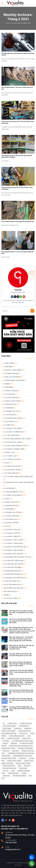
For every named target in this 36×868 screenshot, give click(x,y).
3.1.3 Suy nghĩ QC (10, 415)
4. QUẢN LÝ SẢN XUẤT (11, 502)
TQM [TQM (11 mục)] (13, 771)
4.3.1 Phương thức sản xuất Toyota (17, 557)
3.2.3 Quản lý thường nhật (14, 432)
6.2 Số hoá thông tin (11, 581)
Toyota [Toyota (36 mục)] (5, 771)
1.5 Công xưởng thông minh (14, 380)
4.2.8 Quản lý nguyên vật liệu (15, 547)
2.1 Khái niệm (8, 387)
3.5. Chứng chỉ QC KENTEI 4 (13, 495)
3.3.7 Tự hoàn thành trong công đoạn (18, 477)
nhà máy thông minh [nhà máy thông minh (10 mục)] (25, 748)
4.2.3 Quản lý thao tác (12, 530)
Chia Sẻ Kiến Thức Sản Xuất (13, 588)
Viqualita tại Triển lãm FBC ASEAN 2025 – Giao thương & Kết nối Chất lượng (21, 672)
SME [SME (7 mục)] (19, 766)
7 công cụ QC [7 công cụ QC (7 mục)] (12, 724)
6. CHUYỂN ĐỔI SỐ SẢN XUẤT (13, 574)
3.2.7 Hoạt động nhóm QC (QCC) (15, 446)
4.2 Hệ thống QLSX (10, 519)
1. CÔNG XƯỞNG (9, 363)
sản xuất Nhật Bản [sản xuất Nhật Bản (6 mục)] (9, 768)
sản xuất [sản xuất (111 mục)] (27, 766)
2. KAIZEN (7, 384)
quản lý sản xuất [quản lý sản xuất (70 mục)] (9, 766)
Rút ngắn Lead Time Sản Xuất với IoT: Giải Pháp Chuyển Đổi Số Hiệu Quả (21, 700)
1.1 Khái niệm (8, 367)
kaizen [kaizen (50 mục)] (5, 743)
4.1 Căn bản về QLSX (11, 505)
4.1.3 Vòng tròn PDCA (11, 516)
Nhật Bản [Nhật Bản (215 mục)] (15, 751)
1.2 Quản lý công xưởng (12, 370)
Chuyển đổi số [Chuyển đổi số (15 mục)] (24, 726)
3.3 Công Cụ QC (9, 452)
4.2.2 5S (6, 526)
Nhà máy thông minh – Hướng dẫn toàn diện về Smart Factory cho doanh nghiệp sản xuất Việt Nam (21, 639)
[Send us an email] (18, 297)
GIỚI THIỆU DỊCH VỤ (10, 591)
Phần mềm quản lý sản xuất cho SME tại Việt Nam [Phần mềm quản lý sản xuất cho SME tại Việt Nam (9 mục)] (17, 757)
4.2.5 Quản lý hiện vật (12, 536)
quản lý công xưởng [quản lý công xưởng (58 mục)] (23, 763)
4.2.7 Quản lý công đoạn (13, 543)
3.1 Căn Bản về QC (10, 404)
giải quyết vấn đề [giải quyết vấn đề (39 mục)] (13, 738)
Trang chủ (9, 23)
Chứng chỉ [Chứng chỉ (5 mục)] (18, 729)
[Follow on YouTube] (24, 297)
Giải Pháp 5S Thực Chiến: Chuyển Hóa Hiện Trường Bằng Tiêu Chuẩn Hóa (21, 613)
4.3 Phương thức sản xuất (13, 554)
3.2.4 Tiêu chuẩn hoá (11, 435)
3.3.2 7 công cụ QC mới (12, 459)
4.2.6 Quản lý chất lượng (13, 540)
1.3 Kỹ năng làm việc (11, 373)
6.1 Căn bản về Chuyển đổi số (14, 578)
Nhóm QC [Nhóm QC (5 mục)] (6, 751)
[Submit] (32, 311)
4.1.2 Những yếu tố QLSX (12, 512)
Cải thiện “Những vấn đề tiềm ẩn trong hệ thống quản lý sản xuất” (21, 655)
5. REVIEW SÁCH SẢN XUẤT (12, 571)
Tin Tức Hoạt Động (11, 598)
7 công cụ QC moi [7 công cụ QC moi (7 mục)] (26, 724)
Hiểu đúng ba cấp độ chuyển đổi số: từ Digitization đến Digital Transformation (22, 647)
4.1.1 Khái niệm (8, 509)
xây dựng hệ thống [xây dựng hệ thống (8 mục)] (19, 776)
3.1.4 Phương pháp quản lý (13, 418)
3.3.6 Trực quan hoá (11, 473)
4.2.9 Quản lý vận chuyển (13, 550)
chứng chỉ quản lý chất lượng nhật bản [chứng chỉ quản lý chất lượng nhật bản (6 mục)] (16, 732)
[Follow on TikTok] (15, 297)
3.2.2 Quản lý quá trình (12, 428)
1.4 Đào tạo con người (12, 377)
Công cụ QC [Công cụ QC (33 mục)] (23, 734)
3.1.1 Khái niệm (8, 408)
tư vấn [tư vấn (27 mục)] (24, 773)
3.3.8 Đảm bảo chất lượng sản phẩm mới (19, 482)
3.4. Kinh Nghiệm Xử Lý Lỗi (13, 492)
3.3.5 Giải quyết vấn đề (12, 470)
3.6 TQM (6, 499)
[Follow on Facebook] (12, 297)
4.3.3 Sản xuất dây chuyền (13, 564)
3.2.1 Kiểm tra (8, 425)
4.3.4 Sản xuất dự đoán (12, 567)
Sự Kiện (6, 595)
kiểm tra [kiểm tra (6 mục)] (14, 743)
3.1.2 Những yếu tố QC (12, 411)
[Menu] (3, 3)
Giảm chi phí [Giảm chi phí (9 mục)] (26, 738)
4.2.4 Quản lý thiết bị (11, 533)
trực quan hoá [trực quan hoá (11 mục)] (13, 773)
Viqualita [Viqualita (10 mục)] (6, 776)
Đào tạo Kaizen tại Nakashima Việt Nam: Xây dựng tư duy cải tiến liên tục (21, 692)
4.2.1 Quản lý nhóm (10, 523)
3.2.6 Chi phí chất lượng (12, 442)
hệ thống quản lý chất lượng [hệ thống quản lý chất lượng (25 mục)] (23, 741)
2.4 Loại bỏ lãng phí (11, 398)
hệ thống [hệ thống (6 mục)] (6, 741)
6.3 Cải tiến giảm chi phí (12, 585)
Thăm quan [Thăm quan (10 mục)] (23, 768)
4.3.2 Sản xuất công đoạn (13, 561)
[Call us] (21, 297)
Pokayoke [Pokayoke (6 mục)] (22, 758)
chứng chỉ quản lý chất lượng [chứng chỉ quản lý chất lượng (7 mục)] (16, 730)
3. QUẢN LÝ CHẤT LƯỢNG (12, 401)
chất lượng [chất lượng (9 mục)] (7, 729)
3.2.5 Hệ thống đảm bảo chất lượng (17, 439)
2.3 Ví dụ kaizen (9, 394)
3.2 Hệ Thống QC (9, 422)
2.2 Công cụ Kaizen (10, 391)
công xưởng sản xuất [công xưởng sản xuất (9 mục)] (17, 736)
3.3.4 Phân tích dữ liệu (12, 466)
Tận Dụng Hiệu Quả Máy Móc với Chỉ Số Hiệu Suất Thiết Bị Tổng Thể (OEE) (21, 709)
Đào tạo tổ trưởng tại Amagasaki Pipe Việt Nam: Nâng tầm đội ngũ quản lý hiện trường (21, 664)
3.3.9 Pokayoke (9, 488)
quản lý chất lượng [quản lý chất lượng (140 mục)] (14, 761)
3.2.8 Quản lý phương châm (14, 449)
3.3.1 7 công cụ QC (10, 456)
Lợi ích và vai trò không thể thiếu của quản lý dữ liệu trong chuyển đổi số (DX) (21, 621)
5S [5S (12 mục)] (4, 724)
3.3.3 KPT (7, 463)
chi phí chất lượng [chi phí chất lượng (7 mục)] (9, 726)
